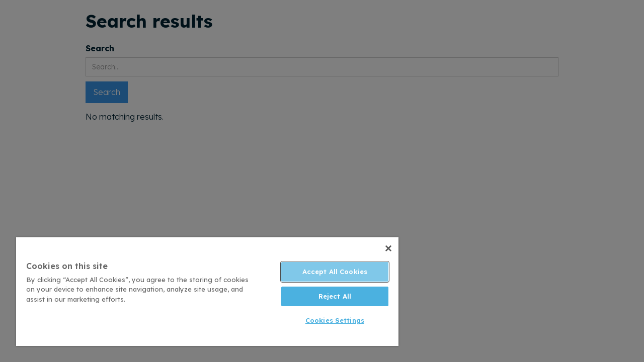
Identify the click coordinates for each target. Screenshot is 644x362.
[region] (203, 292)
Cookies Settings (327, 320)
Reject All (327, 296)
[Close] (379, 248)
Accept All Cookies (327, 271)
